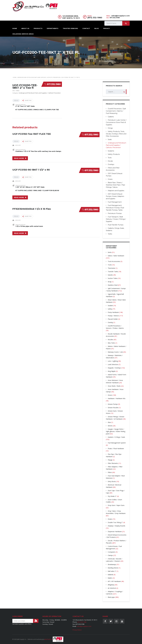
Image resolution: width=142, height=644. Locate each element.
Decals (110, 161)
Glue (109, 422)
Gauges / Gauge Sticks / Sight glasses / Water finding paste (116, 431)
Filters (110, 472)
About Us (25, 28)
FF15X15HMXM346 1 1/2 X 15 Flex (32, 208)
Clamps (110, 555)
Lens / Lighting (113, 361)
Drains (110, 519)
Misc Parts (111, 343)
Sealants (111, 151)
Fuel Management (115, 202)
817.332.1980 (54, 84)
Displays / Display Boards (116, 526)
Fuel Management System (117, 443)
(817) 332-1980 (95, 18)
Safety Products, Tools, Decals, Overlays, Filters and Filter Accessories (116, 134)
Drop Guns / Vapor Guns (116, 505)
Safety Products (114, 154)
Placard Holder (113, 319)
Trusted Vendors (70, 28)
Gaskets (111, 117)
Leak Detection (113, 364)
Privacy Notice (77, 630)
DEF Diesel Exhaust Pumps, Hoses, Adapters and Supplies (115, 196)
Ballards (111, 575)
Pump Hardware (113, 312)
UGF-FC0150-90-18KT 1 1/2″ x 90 (31, 169)
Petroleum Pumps (115, 213)
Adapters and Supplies (116, 191)
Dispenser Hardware (115, 531)
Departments (53, 28)
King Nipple (112, 371)
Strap (110, 282)
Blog (97, 28)
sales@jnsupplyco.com (120, 16)
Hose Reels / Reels (114, 386)
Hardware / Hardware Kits (117, 398)
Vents (110, 252)
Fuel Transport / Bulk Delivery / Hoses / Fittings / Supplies (116, 219)
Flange (110, 460)
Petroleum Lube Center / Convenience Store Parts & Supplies (116, 122)
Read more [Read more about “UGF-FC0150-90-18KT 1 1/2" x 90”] (19, 197)
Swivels (110, 275)
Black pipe (111, 597)
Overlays (111, 164)
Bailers (110, 578)
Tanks (110, 234)
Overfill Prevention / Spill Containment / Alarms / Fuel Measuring (116, 111)
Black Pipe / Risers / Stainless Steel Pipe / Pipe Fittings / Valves (115, 185)
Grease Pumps (113, 404)
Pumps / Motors (113, 316)
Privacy (106, 28)
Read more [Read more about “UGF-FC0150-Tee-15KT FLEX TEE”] (19, 158)
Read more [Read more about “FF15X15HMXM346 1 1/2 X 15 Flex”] (19, 233)
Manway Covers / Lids (115, 352)
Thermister (112, 268)
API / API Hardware (114, 581)
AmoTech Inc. (49, 639)
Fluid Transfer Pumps (116, 225)
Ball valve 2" (112, 571)
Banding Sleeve (113, 568)
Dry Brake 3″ (112, 496)
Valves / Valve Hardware (116, 256)
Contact (86, 28)
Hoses (110, 179)
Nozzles (111, 340)
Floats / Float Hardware (116, 448)
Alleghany (111, 585)
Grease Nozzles (113, 408)
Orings (110, 128)
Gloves (110, 426)
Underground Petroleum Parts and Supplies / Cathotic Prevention (39, 77)
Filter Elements (113, 463)
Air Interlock (112, 588)
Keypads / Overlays (114, 368)
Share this (27, 100)
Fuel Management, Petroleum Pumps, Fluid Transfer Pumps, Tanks (115, 208)
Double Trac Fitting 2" (115, 522)
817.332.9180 (115, 18)
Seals (110, 139)
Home (15, 28)
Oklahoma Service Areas (23, 34)
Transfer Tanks (113, 272)
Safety (110, 309)
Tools (110, 158)
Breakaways (112, 564)
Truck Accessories (114, 261)
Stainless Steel (113, 285)
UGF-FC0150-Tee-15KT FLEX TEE (32, 133)
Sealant (110, 306)
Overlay (110, 322)
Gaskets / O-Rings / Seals (116, 437)
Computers (112, 552)
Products (38, 28)
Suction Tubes (113, 278)
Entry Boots (112, 481)
